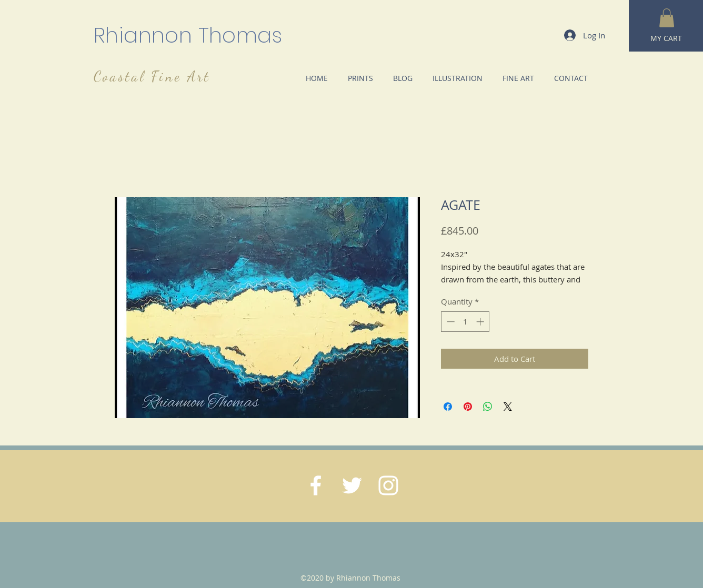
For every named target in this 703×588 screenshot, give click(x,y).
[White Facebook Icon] (316, 485)
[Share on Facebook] (448, 407)
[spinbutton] (465, 322)
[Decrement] (450, 322)
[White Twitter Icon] (352, 485)
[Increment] (481, 322)
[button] (667, 18)
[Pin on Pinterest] (468, 407)
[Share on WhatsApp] (488, 407)
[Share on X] (508, 407)
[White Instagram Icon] (388, 485)
